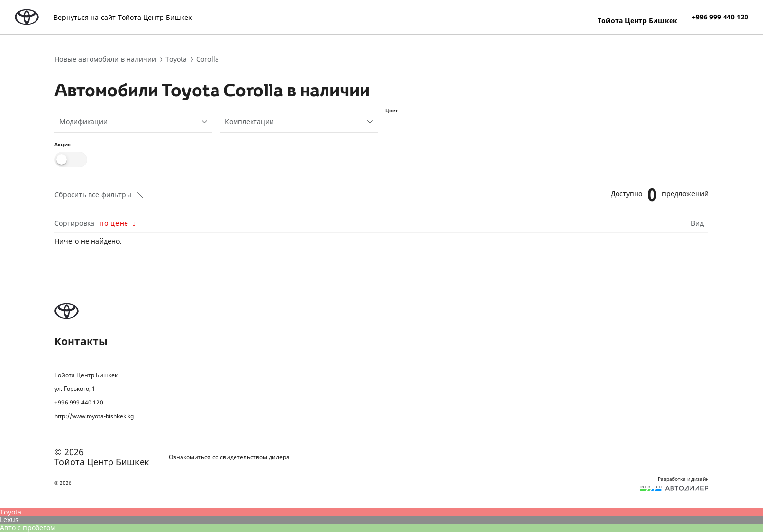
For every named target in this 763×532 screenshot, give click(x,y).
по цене (114, 223)
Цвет (392, 110)
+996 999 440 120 (720, 17)
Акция (63, 144)
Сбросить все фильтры (99, 195)
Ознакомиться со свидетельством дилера (229, 457)
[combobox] (133, 122)
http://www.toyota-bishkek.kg (94, 416)
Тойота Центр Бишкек (637, 20)
